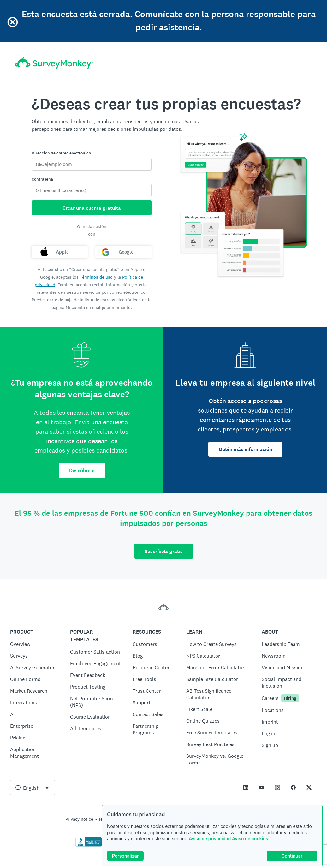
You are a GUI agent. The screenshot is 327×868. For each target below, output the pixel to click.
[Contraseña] (92, 190)
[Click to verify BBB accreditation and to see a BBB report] (89, 845)
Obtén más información (245, 449)
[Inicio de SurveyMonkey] (54, 63)
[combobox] (33, 787)
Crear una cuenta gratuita (92, 208)
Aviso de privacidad (210, 838)
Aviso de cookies (250, 838)
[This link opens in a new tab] (246, 787)
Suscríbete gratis (164, 551)
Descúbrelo (82, 470)
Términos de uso (96, 277)
